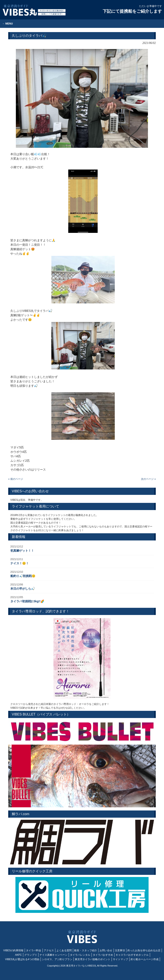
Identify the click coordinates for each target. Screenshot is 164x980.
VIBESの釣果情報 (13, 950)
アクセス (49, 950)
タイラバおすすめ (103, 955)
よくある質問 (64, 950)
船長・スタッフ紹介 (86, 950)
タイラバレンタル (80, 955)
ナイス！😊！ (20, 563)
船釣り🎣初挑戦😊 (23, 576)
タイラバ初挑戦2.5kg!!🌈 (27, 601)
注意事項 (120, 950)
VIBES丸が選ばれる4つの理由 (22, 959)
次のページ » (148, 479)
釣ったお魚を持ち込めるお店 (144, 950)
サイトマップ (120, 959)
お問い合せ (106, 950)
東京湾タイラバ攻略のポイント (93, 959)
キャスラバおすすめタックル (132, 955)
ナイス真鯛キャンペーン (53, 955)
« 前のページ (16, 479)
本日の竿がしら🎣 (23, 589)
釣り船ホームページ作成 (145, 959)
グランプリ (31, 955)
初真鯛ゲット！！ (22, 551)
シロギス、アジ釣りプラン (57, 959)
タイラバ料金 (34, 950)
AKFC (18, 955)
